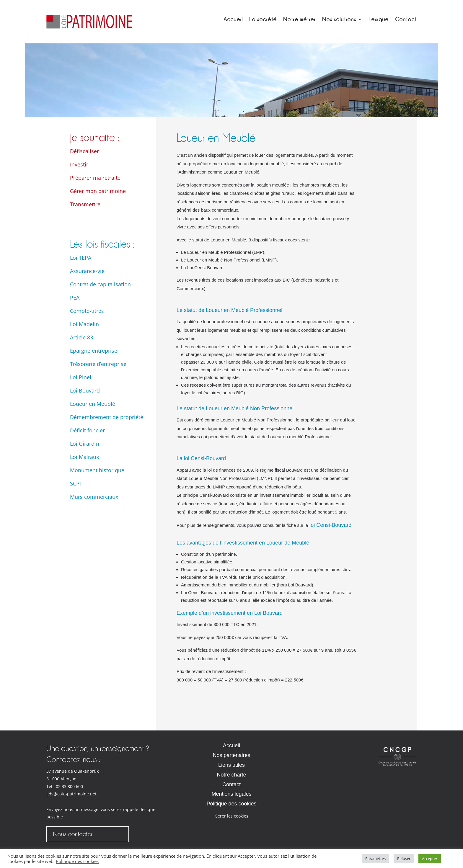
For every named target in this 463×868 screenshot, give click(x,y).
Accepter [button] (430, 859)
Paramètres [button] (375, 859)
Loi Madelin (84, 324)
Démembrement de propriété (107, 417)
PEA (75, 297)
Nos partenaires (231, 755)
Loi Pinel (81, 377)
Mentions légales (231, 794)
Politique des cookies (231, 804)
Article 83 (81, 337)
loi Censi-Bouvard (330, 525)
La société (263, 20)
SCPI (75, 483)
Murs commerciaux (94, 497)
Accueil (233, 20)
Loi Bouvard (85, 390)
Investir (79, 164)
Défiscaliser (84, 151)
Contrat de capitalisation (100, 284)
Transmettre (85, 204)
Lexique (379, 20)
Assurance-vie (87, 271)
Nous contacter (73, 834)
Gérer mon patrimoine (98, 191)
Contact (406, 20)
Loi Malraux (84, 457)
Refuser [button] (404, 859)
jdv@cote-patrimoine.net (72, 794)
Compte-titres (87, 311)
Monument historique (97, 470)
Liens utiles (231, 765)
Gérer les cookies (231, 816)
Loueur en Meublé (93, 404)
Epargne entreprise (94, 351)
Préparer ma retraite (95, 178)
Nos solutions (339, 20)
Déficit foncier (87, 430)
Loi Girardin (85, 444)
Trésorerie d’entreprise (98, 364)
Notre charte (231, 775)
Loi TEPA (81, 258)
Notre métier (299, 20)
